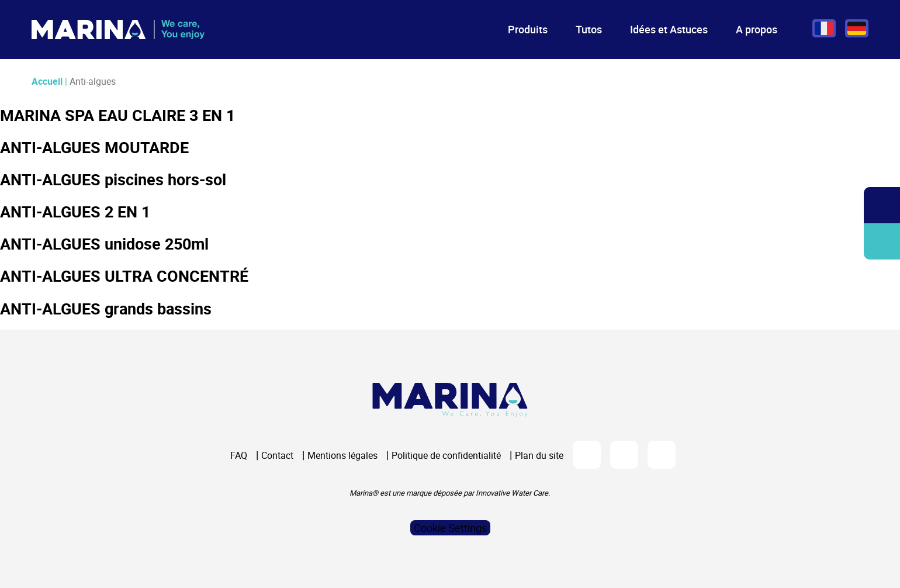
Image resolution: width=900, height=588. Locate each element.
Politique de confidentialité (446, 455)
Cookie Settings (450, 528)
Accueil (47, 81)
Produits (528, 29)
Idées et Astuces (669, 29)
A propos (757, 29)
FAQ (239, 455)
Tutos (589, 29)
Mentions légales (342, 455)
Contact (277, 455)
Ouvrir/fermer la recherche (882, 205)
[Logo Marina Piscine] (450, 400)
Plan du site (539, 455)
